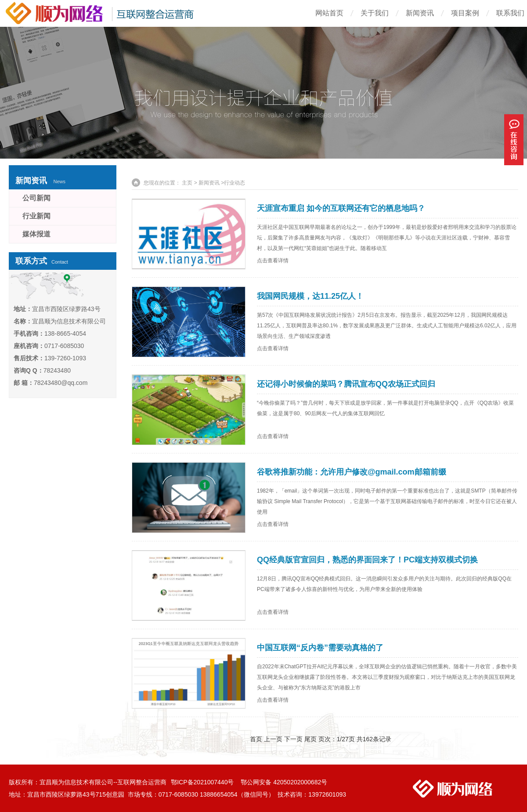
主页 (187, 183)
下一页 (293, 739)
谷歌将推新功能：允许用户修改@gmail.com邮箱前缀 (352, 472)
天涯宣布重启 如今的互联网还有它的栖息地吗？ (341, 208)
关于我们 (375, 13)
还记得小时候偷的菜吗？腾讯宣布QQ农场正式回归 (346, 384)
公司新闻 (36, 198)
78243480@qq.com (61, 383)
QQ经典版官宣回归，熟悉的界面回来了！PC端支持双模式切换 (367, 560)
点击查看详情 (273, 261)
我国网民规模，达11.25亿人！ (310, 296)
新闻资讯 (420, 13)
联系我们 (510, 13)
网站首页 (329, 13)
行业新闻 (36, 216)
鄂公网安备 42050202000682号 (284, 782)
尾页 (310, 739)
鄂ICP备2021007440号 (203, 782)
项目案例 (465, 13)
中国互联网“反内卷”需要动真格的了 (320, 648)
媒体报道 (36, 234)
